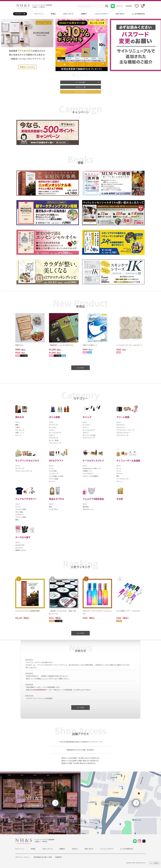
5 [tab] (87, 75)
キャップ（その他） (90, 435)
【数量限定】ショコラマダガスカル (61, 345)
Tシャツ (18, 507)
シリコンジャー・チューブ (125, 430)
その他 (120, 499)
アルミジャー (121, 427)
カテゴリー (20, 14)
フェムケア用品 (21, 509)
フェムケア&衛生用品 (93, 499)
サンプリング (20, 430)
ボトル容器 (54, 417)
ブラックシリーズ (55, 443)
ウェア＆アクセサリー (26, 499)
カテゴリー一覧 (80, 87)
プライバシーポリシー (23, 857)
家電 (17, 520)
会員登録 (129, 6)
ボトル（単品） (54, 440)
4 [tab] (84, 75)
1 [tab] (74, 75)
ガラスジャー (121, 425)
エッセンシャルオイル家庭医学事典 (27, 611)
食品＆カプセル (57, 499)
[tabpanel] (82, 45)
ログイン (120, 6)
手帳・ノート (20, 433)
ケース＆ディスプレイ (93, 460)
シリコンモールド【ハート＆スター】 (129, 345)
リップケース (54, 474)
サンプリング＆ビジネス (27, 460)
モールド (52, 481)
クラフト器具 (54, 479)
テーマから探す (80, 82)
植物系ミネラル (21, 550)
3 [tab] (80, 75)
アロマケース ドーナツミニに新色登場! (39, 698)
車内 (118, 476)
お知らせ (75, 849)
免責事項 (58, 857)
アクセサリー (20, 515)
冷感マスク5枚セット (90, 345)
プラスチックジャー (123, 433)
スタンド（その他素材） (91, 476)
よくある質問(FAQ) (138, 14)
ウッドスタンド (88, 474)
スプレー (52, 430)
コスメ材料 (53, 471)
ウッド (119, 471)
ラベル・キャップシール (24, 471)
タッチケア (19, 548)
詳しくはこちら (31, 667)
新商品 (53, 14)
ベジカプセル (54, 509)
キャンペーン (39, 14)
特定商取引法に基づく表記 (43, 857)
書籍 (17, 425)
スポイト (52, 435)
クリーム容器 (123, 417)
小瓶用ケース (87, 471)
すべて (17, 422)
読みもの (20, 417)
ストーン (119, 481)
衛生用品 (86, 507)
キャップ (87, 417)
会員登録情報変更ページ (42, 690)
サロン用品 (19, 512)
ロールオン (53, 427)
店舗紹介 (84, 14)
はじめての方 (20, 545)
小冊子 (18, 427)
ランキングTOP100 (80, 92)
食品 (51, 507)
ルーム (119, 468)
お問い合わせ (120, 14)
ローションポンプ (55, 433)
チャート (18, 435)
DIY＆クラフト (56, 460)
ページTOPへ (155, 863)
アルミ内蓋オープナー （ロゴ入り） (129, 611)
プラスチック (54, 438)
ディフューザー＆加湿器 (128, 460)
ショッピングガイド (101, 14)
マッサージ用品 (21, 517)
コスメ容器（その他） (57, 476)
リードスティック (122, 479)
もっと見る (80, 368)
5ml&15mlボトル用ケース (92, 468)
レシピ (51, 468)
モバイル (119, 474)
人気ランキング (68, 14)
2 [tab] (77, 75)
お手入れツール (88, 509)
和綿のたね (19, 345)
